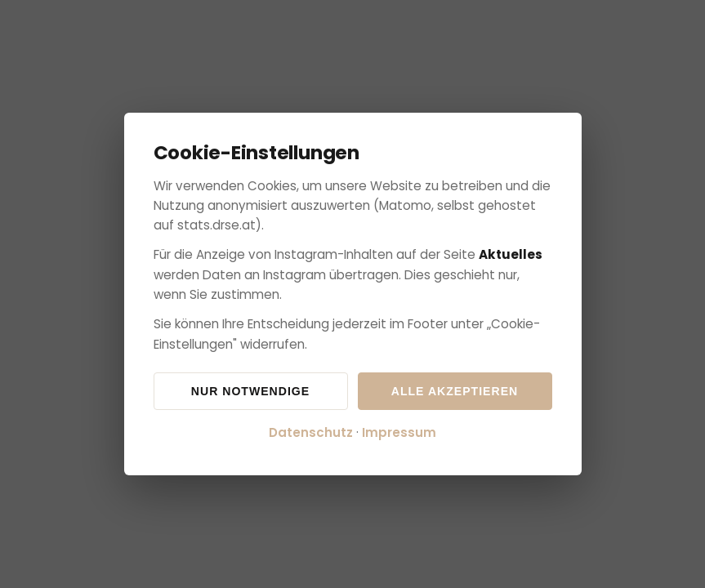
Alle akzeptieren (455, 391)
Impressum (399, 432)
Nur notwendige (250, 391)
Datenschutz (311, 432)
